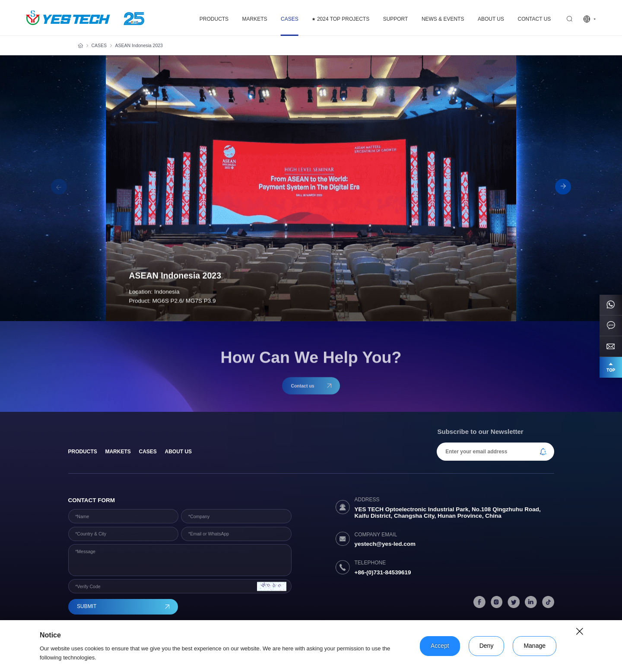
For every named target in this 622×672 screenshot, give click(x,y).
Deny (487, 646)
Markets (118, 452)
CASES (99, 45)
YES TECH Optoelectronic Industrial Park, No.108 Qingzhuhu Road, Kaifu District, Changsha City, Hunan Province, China (448, 513)
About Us (179, 452)
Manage (535, 646)
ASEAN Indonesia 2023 (139, 45)
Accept (440, 646)
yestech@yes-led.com (385, 544)
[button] (563, 187)
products (83, 452)
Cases (148, 452)
